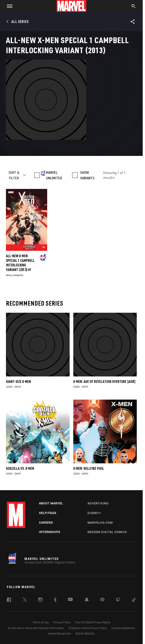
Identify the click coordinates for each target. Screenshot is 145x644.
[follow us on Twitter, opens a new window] (25, 600)
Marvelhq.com (100, 523)
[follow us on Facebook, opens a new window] (9, 600)
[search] (134, 7)
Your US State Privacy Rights (93, 622)
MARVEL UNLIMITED (54, 175)
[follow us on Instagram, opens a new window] (40, 600)
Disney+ (94, 513)
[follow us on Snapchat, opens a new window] (87, 600)
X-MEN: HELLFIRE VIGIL (89, 468)
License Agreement (123, 628)
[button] (8, 6)
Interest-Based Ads (59, 634)
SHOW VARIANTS (87, 175)
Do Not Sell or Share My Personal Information (36, 628)
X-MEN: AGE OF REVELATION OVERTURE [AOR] (104, 381)
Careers (46, 523)
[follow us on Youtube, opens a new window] (70, 600)
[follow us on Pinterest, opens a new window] (102, 600)
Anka (9, 275)
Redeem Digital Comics (107, 532)
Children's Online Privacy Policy (88, 628)
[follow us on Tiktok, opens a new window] (134, 600)
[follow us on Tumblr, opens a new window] (55, 600)
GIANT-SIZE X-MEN (18, 381)
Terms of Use (41, 622)
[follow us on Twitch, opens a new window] (118, 600)
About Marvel (51, 503)
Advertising (98, 503)
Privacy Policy (62, 622)
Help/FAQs (48, 513)
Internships (50, 532)
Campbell (18, 275)
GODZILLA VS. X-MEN (20, 468)
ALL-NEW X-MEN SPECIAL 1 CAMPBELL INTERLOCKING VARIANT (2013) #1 (20, 263)
